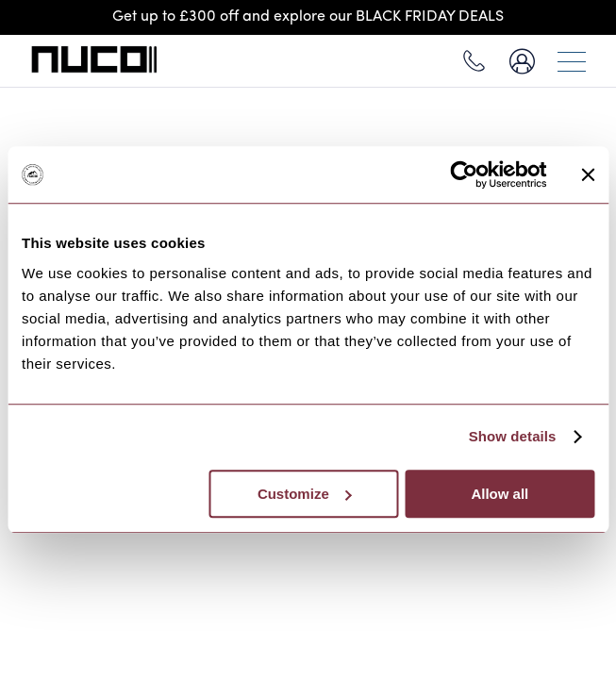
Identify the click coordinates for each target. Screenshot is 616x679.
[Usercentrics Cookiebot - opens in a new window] (464, 174)
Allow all (499, 494)
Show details (513, 436)
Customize (305, 494)
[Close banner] (588, 174)
